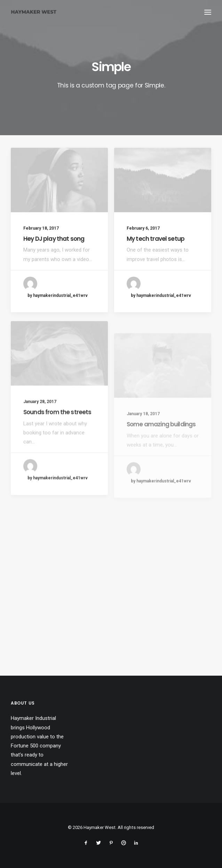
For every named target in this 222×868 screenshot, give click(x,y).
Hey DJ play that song (54, 239)
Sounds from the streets (57, 435)
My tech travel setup (156, 239)
